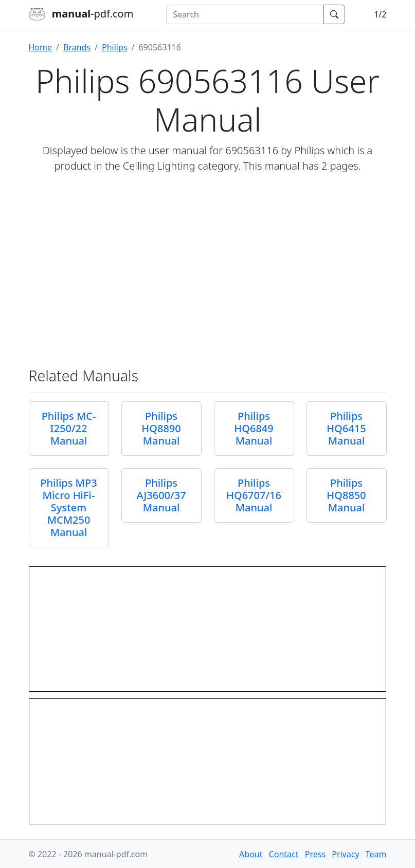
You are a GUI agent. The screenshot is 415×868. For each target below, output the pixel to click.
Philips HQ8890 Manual (161, 428)
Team (376, 854)
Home (41, 47)
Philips (114, 47)
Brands (77, 47)
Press (315, 854)
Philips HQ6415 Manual (346, 428)
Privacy (345, 854)
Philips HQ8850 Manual (346, 495)
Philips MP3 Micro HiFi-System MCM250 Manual (68, 507)
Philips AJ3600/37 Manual (161, 495)
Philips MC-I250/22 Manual (69, 428)
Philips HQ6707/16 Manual (254, 495)
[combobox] (245, 14)
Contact (284, 854)
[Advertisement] (208, 270)
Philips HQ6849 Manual (254, 428)
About (251, 854)
